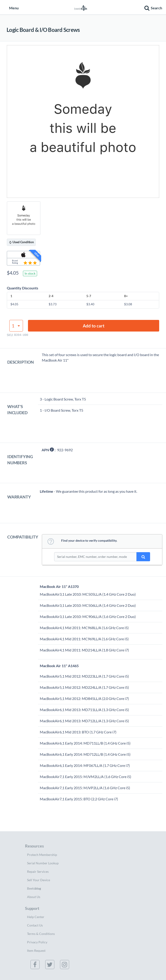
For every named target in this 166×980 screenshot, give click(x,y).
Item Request (36, 951)
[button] (153, 7)
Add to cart (94, 326)
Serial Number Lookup (43, 863)
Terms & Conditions (41, 934)
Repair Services (38, 872)
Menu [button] (11, 8)
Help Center (36, 917)
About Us (34, 897)
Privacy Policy (37, 942)
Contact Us (35, 925)
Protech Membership (42, 855)
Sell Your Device (39, 880)
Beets (34, 888)
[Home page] (81, 7)
